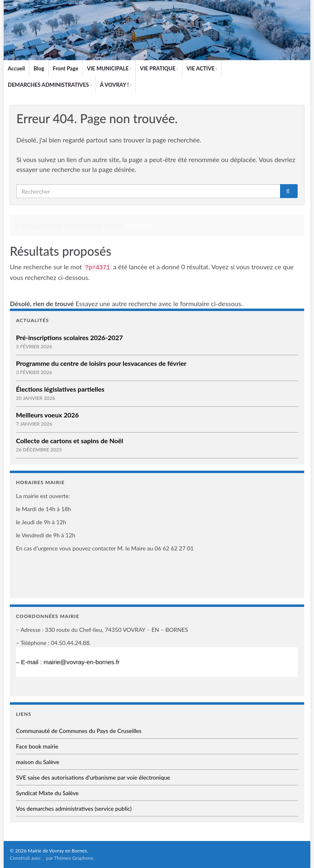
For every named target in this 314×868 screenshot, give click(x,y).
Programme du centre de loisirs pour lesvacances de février (101, 363)
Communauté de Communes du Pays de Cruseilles (79, 731)
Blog (39, 68)
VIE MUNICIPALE (109, 68)
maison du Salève (38, 762)
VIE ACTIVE (202, 68)
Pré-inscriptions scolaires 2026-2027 (70, 337)
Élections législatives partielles (60, 389)
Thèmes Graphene (74, 858)
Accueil (16, 68)
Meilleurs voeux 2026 (47, 415)
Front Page (65, 68)
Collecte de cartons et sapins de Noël (70, 441)
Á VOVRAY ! (116, 85)
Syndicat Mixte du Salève (47, 793)
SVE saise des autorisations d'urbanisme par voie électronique (93, 777)
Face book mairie (37, 746)
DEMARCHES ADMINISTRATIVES (50, 85)
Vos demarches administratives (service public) (74, 808)
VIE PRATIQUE (159, 68)
